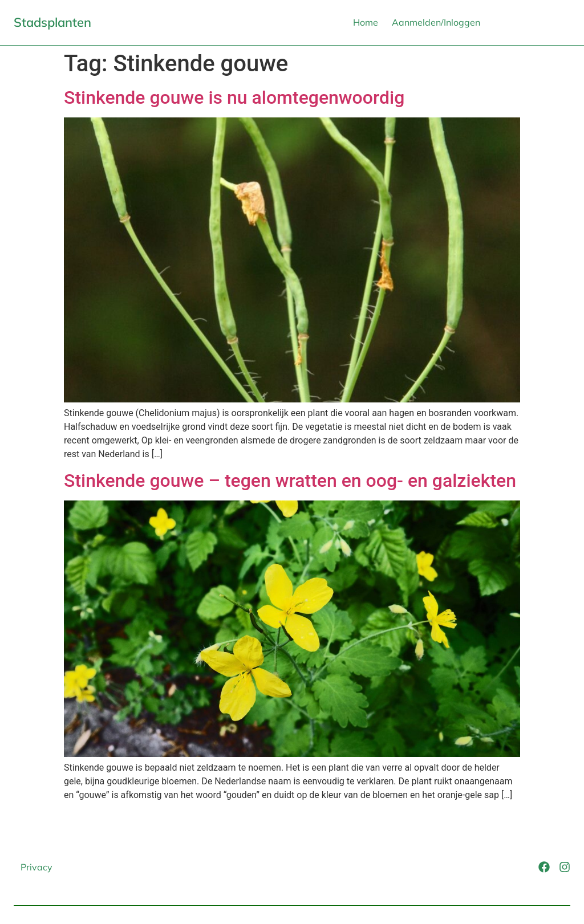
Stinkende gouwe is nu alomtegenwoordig (234, 97)
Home (366, 22)
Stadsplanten (52, 22)
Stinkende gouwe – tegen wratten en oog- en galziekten (290, 481)
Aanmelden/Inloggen (436, 22)
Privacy (36, 867)
